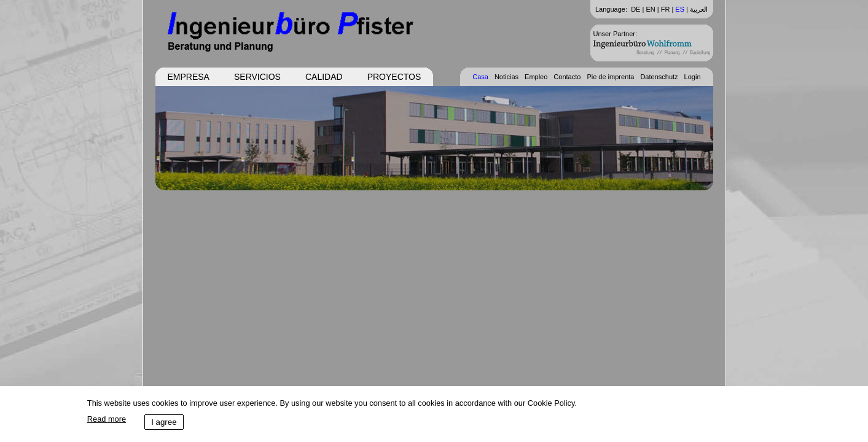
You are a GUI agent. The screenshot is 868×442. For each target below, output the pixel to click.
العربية (699, 9)
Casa (480, 77)
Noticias (506, 77)
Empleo (536, 77)
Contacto (567, 77)
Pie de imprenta (610, 77)
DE (635, 9)
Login (693, 77)
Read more (107, 419)
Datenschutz (659, 77)
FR (666, 9)
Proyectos (394, 77)
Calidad (324, 77)
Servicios (257, 77)
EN (650, 9)
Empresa (189, 77)
